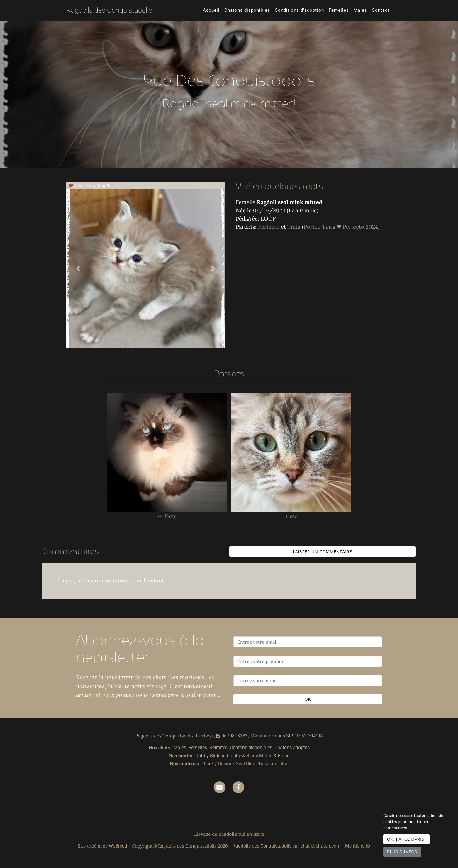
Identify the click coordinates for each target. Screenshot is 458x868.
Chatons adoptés (292, 747)
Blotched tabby (225, 756)
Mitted (266, 756)
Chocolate (267, 764)
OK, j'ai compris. (406, 839)
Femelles (339, 10)
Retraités (218, 747)
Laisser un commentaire (323, 552)
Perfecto (269, 227)
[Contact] (220, 787)
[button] (78, 269)
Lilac (283, 764)
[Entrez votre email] (308, 642)
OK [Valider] (308, 699)
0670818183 (235, 736)
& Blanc (250, 756)
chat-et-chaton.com (321, 846)
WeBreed (118, 846)
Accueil (211, 10)
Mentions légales (363, 846)
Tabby (202, 756)
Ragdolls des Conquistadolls (109, 10)
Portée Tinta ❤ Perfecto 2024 (341, 227)
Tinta (295, 227)
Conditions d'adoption (299, 10)
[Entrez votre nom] (308, 681)
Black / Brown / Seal (224, 764)
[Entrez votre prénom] (308, 661)
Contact (381, 10)
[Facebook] (238, 787)
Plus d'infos (402, 852)
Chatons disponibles (247, 10)
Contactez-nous (268, 736)
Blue (251, 764)
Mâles (360, 10)
